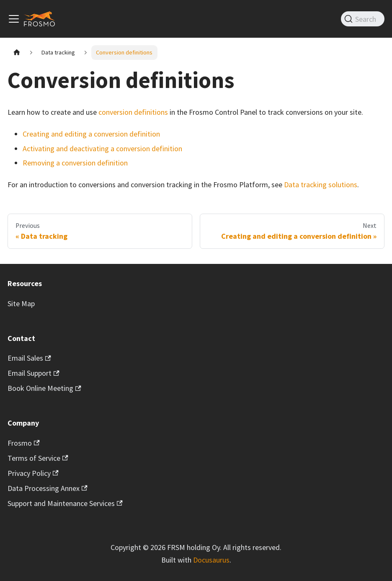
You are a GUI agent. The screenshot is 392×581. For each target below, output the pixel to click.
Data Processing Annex (48, 488)
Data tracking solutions (321, 185)
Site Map (21, 303)
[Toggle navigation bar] (14, 19)
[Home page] (17, 53)
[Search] (363, 19)
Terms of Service (38, 458)
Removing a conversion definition (75, 163)
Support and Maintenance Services (65, 503)
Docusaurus (211, 560)
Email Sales (29, 358)
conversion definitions (133, 112)
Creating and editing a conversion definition (91, 134)
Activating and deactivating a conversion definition (102, 148)
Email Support (34, 373)
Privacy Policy (33, 473)
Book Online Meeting (44, 388)
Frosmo (24, 443)
